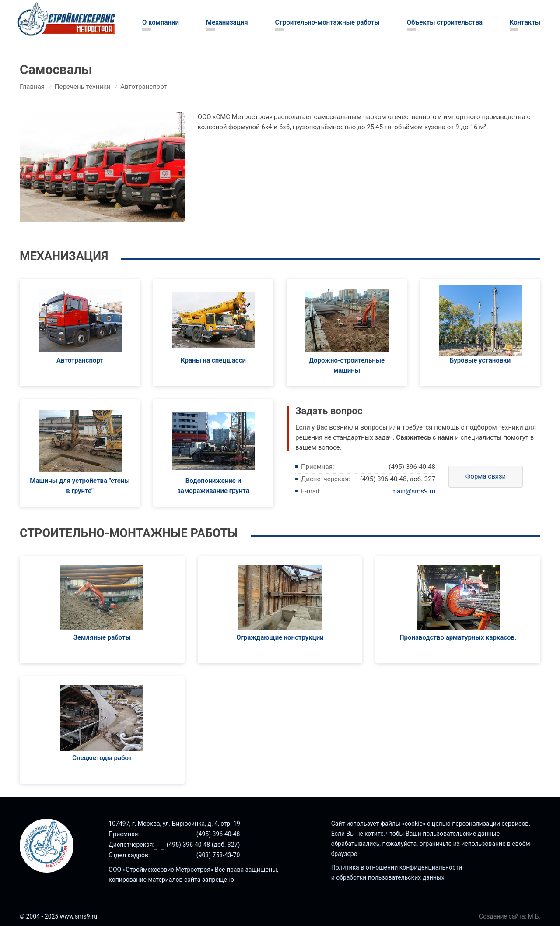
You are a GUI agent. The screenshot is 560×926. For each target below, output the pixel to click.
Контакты (525, 22)
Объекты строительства (445, 22)
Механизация (227, 22)
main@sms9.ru (413, 491)
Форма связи (486, 476)
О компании (161, 22)
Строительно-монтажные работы (327, 22)
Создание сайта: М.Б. (510, 916)
